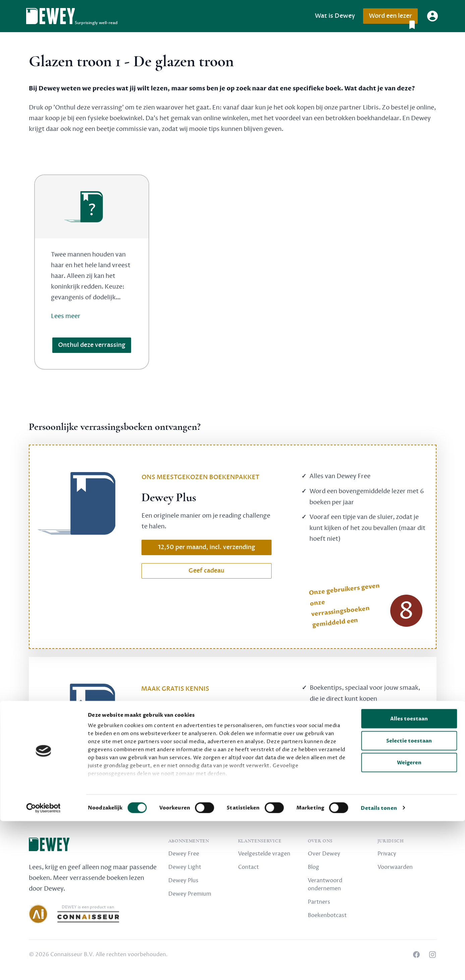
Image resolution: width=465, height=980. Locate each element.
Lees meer (66, 316)
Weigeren (409, 922)
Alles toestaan (409, 878)
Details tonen (379, 967)
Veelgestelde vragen (264, 854)
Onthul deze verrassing (92, 345)
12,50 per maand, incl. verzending (207, 547)
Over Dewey (324, 854)
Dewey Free (184, 854)
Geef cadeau (206, 571)
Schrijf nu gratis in (206, 759)
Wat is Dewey (335, 16)
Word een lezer (393, 18)
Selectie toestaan (409, 900)
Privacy (387, 854)
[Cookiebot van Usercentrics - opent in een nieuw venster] (43, 967)
